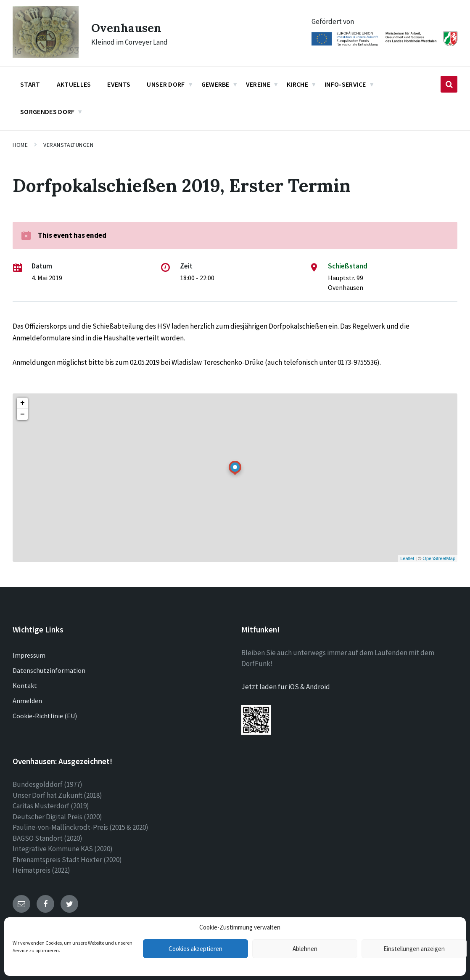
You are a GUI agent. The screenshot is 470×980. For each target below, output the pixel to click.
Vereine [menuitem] (258, 84)
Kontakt (25, 685)
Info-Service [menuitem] (345, 84)
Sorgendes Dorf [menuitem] (47, 112)
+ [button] (22, 403)
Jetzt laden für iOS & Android (286, 687)
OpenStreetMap (439, 558)
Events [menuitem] (119, 84)
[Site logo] (46, 56)
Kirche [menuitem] (297, 84)
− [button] (22, 414)
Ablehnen (305, 949)
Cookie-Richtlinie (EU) (45, 716)
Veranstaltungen (68, 145)
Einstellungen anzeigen (414, 949)
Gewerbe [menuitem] (215, 84)
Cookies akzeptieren (195, 949)
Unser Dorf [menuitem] (166, 84)
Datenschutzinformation (49, 670)
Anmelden (27, 701)
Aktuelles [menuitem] (74, 84)
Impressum (29, 655)
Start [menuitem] (30, 84)
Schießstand (348, 266)
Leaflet (407, 558)
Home (20, 145)
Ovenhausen (129, 27)
